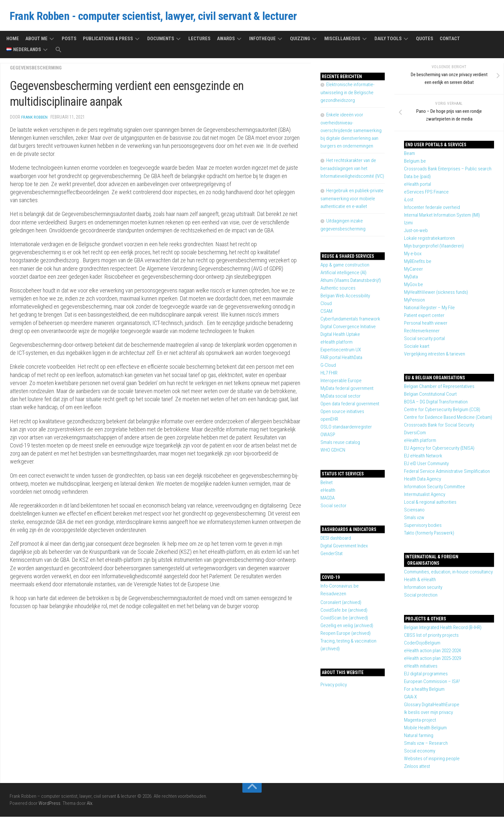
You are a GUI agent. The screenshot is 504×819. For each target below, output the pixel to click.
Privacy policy (334, 687)
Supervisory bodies (423, 527)
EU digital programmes (426, 676)
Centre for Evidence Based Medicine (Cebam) (448, 419)
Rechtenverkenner (422, 333)
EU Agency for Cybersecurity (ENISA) (439, 450)
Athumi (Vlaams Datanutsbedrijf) (351, 283)
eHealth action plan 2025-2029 (432, 661)
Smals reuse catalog (340, 445)
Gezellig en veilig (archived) (347, 628)
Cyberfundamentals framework (350, 321)
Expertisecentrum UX (341, 352)
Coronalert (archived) (341, 605)
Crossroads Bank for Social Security (439, 427)
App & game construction (345, 267)
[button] (59, 52)
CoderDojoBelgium (422, 645)
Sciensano (414, 512)
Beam (410, 156)
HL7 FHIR (329, 375)
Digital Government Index (344, 548)
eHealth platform (420, 443)
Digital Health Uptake (340, 337)
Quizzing (300, 41)
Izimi (408, 225)
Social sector (333, 508)
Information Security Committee (435, 489)
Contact (450, 41)
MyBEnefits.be (418, 264)
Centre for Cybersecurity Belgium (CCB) (442, 412)
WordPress (50, 806)
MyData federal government (347, 391)
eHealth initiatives (421, 668)
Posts (69, 41)
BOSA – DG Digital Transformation (436, 404)
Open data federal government (350, 406)
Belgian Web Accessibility (345, 298)
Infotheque (262, 41)
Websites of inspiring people (432, 761)
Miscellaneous (342, 41)
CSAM (326, 313)
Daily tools (388, 41)
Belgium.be (415, 163)
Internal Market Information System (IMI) (442, 217)
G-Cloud (328, 367)
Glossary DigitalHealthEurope (432, 707)
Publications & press (108, 41)
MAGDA (328, 500)
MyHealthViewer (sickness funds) (436, 294)
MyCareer (414, 271)
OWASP (328, 437)
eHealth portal (418, 186)
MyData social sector (341, 398)
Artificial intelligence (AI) (343, 275)
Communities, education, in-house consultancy (448, 574)
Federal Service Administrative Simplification (447, 473)
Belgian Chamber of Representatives (439, 389)
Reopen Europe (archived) (346, 635)
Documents (161, 41)
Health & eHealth (420, 582)
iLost (409, 202)
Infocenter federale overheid (432, 210)
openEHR (329, 421)
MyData (411, 279)
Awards (226, 41)
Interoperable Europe (341, 383)
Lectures (199, 41)
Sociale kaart (417, 348)
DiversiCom (415, 435)
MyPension (414, 302)
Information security (423, 589)
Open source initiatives (342, 414)
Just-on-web (416, 233)
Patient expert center (424, 318)
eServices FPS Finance (426, 194)
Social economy (420, 753)
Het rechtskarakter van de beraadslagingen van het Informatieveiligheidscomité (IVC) (352, 171)
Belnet (327, 485)
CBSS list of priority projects (431, 637)
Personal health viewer (426, 325)
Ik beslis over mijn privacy (428, 715)
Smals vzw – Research (426, 745)
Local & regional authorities (430, 504)
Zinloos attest (417, 769)
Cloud (326, 306)
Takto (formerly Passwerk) (429, 535)
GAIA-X (410, 699)
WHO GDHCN (333, 452)
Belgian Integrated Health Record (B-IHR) (443, 630)
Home (13, 41)
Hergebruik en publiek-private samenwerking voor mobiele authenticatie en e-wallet (352, 201)
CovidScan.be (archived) (344, 620)
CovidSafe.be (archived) (344, 612)
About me (36, 41)
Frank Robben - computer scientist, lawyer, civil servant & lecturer (181, 18)
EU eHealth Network (423, 458)
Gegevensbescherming (37, 70)
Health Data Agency (423, 481)
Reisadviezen (333, 596)
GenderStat (332, 556)
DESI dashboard (336, 540)
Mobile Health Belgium (425, 730)
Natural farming (419, 738)
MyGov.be (414, 287)
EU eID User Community (426, 466)
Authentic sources (338, 290)
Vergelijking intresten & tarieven (435, 356)
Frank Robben (35, 119)
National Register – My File (429, 310)
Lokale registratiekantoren (429, 240)
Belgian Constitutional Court (430, 396)
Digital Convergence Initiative (348, 329)
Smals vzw (414, 520)
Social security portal (424, 341)
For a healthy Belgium (424, 691)
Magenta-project (420, 722)
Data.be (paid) (417, 179)
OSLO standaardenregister (346, 429)
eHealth (328, 492)
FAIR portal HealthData (341, 360)
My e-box (413, 256)
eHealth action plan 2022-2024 (432, 653)
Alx (90, 806)
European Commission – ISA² (432, 684)
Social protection (421, 597)
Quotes (425, 41)
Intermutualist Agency (425, 497)
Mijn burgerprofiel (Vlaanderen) (434, 248)
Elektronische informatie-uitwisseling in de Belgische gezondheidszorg (347, 95)
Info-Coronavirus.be (340, 588)
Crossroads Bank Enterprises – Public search (448, 171)
